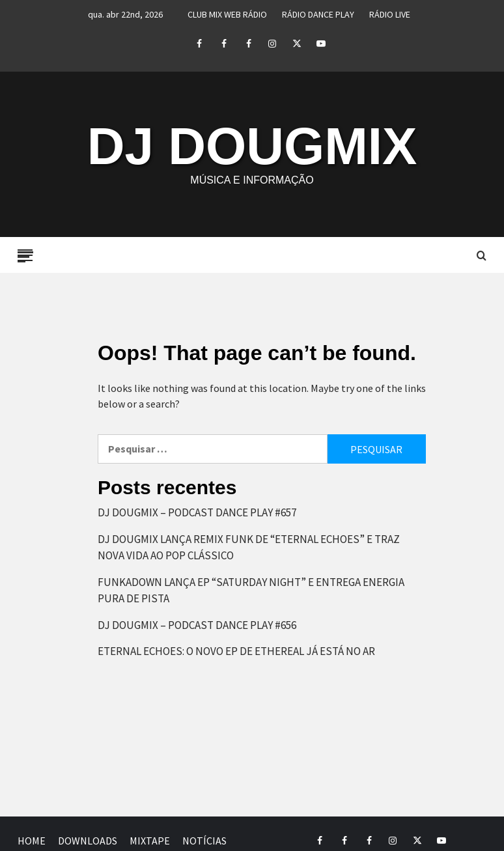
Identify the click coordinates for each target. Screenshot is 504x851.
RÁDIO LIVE (390, 14)
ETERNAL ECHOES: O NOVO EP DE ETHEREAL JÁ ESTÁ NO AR (236, 651)
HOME (32, 841)
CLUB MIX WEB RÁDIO (227, 14)
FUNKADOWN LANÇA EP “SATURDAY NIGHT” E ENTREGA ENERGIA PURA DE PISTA (251, 591)
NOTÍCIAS (204, 841)
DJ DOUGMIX (252, 146)
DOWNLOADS (88, 841)
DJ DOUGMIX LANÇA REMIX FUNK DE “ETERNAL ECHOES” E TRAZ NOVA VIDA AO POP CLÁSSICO (249, 548)
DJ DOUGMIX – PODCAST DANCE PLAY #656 (197, 625)
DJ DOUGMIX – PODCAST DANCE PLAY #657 (197, 512)
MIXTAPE (150, 841)
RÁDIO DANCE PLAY (318, 14)
